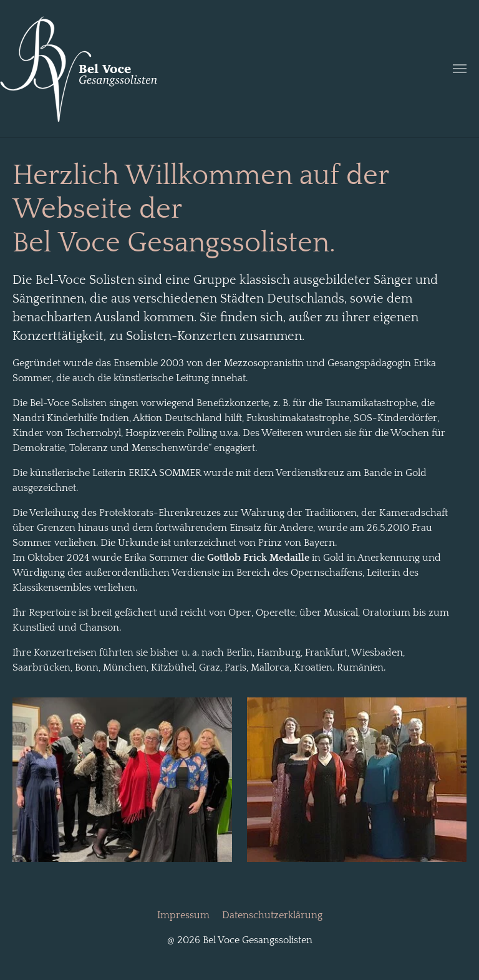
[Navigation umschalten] (460, 69)
